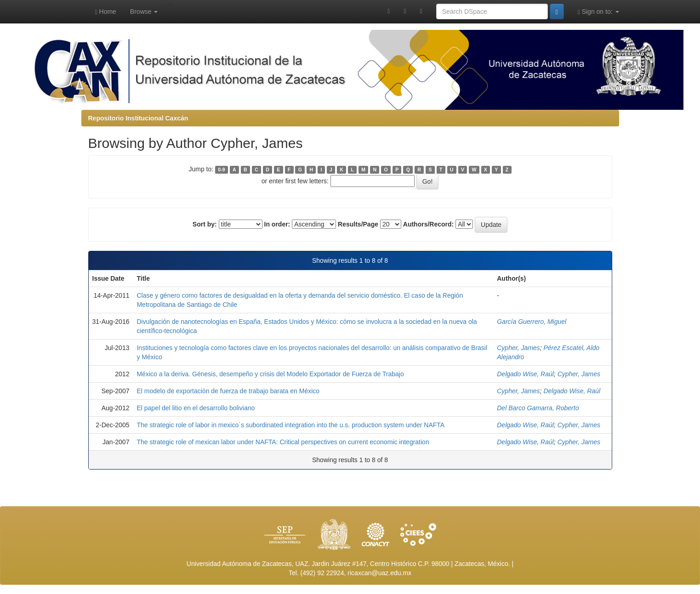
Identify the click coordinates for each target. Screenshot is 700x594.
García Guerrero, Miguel (532, 322)
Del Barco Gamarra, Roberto (538, 408)
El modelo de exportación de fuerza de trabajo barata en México (228, 391)
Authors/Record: (428, 224)
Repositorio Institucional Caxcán (138, 118)
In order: (277, 224)
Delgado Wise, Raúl (525, 374)
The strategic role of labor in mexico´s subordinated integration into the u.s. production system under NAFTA (290, 425)
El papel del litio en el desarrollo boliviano (196, 408)
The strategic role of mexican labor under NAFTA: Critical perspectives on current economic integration (283, 442)
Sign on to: (598, 12)
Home (106, 12)
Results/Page (358, 224)
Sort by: (205, 224)
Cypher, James (518, 348)
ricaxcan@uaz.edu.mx (379, 573)
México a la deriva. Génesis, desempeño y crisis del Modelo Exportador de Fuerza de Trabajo (270, 374)
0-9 (221, 170)
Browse (144, 11)
